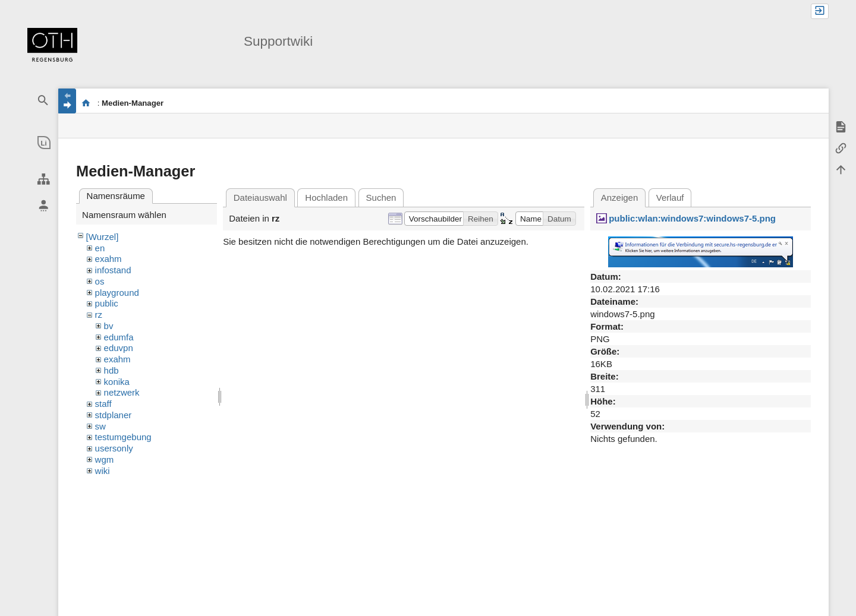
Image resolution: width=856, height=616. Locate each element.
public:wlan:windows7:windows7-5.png (692, 218)
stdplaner (114, 415)
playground (117, 293)
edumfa (119, 337)
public (107, 303)
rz (99, 315)
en (100, 248)
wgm (105, 459)
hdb (111, 370)
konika (117, 382)
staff (103, 404)
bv (109, 326)
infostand (113, 270)
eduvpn (119, 348)
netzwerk (122, 392)
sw (100, 426)
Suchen (381, 198)
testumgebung (123, 437)
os (100, 281)
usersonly (114, 448)
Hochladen (326, 198)
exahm (108, 259)
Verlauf (670, 198)
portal (86, 103)
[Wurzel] (103, 237)
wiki (103, 471)
